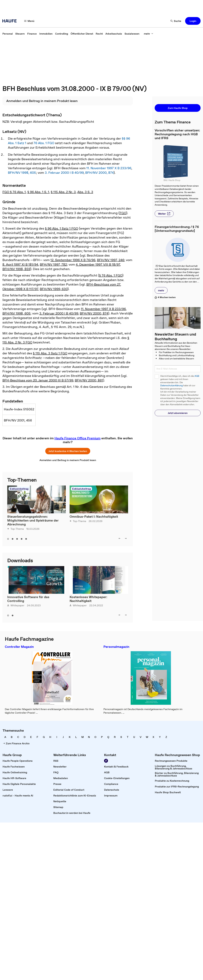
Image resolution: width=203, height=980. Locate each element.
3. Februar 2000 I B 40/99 (64, 173)
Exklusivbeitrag (19, 489)
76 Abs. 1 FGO (44, 143)
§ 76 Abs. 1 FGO (111, 275)
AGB (197, 376)
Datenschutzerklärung (172, 386)
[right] (126, 538)
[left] (120, 538)
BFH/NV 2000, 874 (99, 173)
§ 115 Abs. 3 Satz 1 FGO (50, 353)
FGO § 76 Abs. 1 (14, 192)
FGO (123, 213)
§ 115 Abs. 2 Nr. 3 (63, 192)
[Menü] (29, 21)
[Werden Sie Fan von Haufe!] (106, 761)
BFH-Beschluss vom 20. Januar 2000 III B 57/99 (38, 380)
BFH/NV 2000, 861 (89, 380)
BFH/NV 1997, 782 (53, 264)
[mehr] (149, 34)
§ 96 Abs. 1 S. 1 (38, 192)
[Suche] (176, 21)
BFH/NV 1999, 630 (54, 289)
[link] (8, 34)
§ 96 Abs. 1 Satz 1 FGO (62, 228)
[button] (193, 21)
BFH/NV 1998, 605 (22, 173)
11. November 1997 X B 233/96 (109, 168)
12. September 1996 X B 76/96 (73, 260)
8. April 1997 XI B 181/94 (20, 264)
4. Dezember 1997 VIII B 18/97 (98, 264)
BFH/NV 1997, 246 (111, 260)
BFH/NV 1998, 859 (16, 269)
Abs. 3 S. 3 (85, 192)
